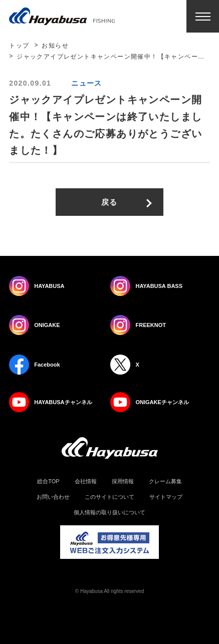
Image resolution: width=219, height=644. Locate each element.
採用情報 (123, 481)
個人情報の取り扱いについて (110, 513)
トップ (19, 46)
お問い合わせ (53, 497)
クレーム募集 (165, 481)
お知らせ (55, 46)
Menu (203, 16)
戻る (110, 202)
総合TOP (48, 481)
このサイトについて (110, 497)
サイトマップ (166, 497)
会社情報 (86, 481)
